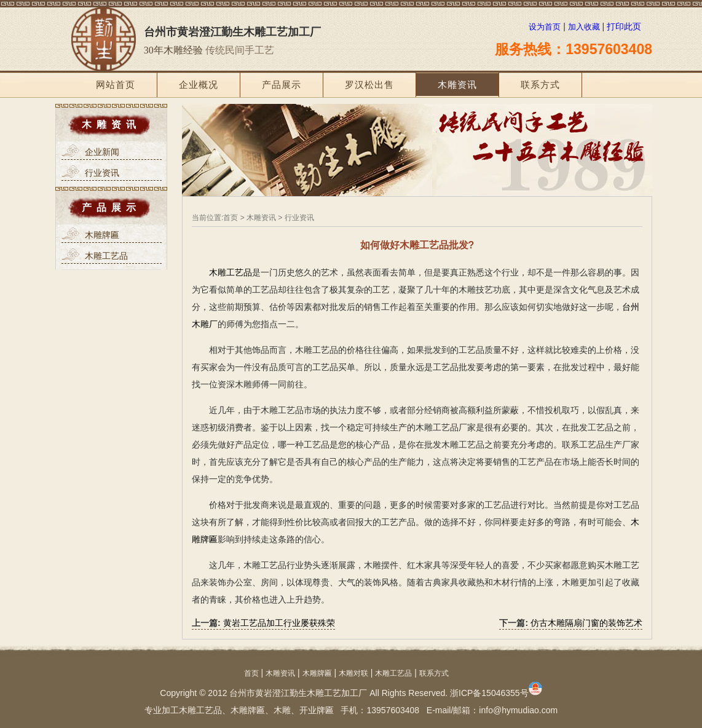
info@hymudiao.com (518, 710)
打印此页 (624, 26)
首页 (231, 218)
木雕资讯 (457, 85)
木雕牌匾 (317, 673)
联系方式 (540, 85)
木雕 (282, 710)
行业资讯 (102, 173)
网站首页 (116, 85)
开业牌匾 (317, 710)
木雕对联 (353, 673)
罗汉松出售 (369, 85)
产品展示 (282, 85)
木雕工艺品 (231, 272)
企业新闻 (102, 152)
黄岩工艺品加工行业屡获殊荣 (279, 623)
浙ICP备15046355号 (496, 693)
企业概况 (199, 85)
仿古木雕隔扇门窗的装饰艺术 (586, 623)
